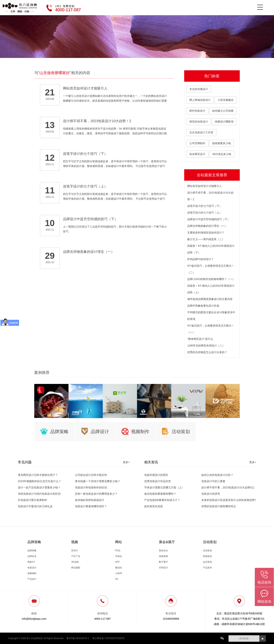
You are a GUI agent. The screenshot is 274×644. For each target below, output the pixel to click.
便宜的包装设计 (199, 122)
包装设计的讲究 (211, 494)
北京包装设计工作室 (201, 132)
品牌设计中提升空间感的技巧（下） (209, 219)
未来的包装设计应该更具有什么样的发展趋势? (229, 500)
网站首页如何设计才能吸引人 (205, 186)
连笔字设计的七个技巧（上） (205, 213)
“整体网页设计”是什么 (200, 339)
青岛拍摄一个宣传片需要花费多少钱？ (98, 481)
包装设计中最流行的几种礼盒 (35, 506)
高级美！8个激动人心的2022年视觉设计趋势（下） (211, 249)
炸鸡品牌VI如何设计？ (200, 259)
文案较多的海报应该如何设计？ (206, 233)
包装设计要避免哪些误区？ (91, 506)
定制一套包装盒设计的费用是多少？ (96, 494)
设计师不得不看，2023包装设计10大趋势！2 (210, 196)
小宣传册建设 (225, 100)
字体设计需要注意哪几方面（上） (164, 487)
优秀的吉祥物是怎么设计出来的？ (207, 352)
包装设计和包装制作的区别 (91, 487)
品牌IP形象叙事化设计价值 (203, 306)
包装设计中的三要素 (213, 481)
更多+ (126, 462)
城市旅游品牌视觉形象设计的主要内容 (210, 299)
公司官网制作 (197, 143)
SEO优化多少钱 (222, 154)
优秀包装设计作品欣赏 (158, 481)
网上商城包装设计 (200, 100)
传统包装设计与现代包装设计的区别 (39, 494)
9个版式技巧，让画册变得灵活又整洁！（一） (211, 329)
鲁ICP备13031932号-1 (78, 638)
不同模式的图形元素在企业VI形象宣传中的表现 (211, 316)
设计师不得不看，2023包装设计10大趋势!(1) (228, 487)
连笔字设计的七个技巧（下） (205, 206)
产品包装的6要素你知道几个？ (162, 500)
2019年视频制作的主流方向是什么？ (39, 481)
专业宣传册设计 (199, 89)
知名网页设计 (197, 154)
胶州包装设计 (197, 111)
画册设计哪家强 (224, 122)
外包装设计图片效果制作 (33, 500)
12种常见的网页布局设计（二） (206, 346)
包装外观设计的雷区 (156, 475)
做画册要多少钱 (221, 143)
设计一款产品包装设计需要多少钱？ (39, 487)
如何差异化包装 (154, 506)
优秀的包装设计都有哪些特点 (219, 506)
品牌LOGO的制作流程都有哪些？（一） (211, 279)
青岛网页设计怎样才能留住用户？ (38, 475)
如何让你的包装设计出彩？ (217, 475)
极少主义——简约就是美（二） (206, 239)
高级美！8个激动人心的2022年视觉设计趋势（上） (211, 289)
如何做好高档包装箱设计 (90, 500)
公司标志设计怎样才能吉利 (91, 475)
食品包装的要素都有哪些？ (160, 494)
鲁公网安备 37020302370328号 (109, 638)
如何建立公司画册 (223, 111)
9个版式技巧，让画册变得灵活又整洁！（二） (211, 269)
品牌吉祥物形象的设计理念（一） (207, 226)
